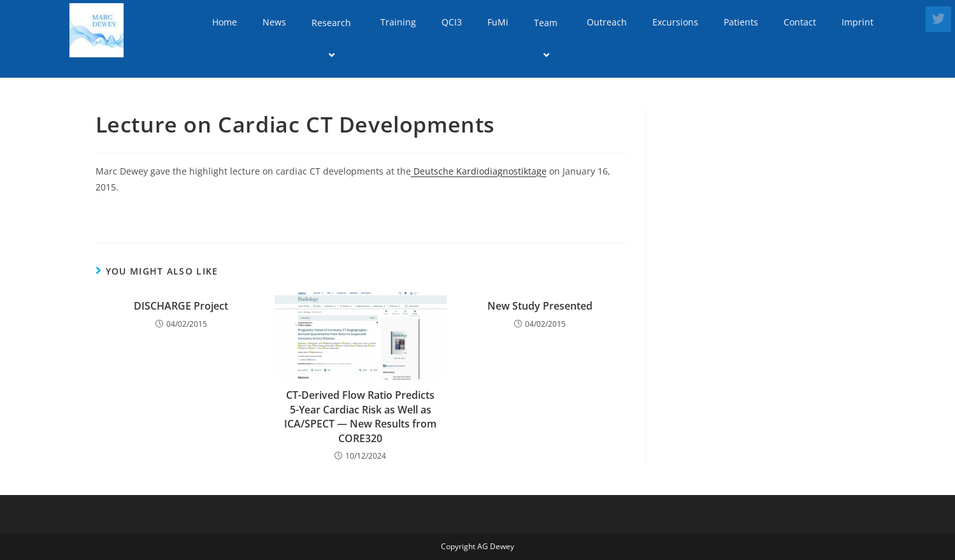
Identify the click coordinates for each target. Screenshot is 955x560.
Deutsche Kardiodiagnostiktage (479, 171)
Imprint (858, 22)
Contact (800, 22)
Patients (741, 22)
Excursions (675, 22)
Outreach (607, 22)
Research (333, 39)
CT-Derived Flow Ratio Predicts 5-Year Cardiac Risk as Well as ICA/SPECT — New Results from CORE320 (360, 416)
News (274, 22)
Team (548, 39)
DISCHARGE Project (181, 306)
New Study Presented (540, 306)
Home (225, 22)
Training (398, 22)
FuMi (498, 22)
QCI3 (452, 22)
